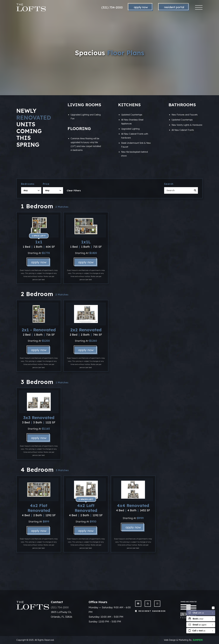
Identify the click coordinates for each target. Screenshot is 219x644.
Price (46, 184)
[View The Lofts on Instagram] (157, 604)
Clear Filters (74, 190)
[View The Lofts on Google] (148, 604)
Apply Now (141, 7)
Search (169, 184)
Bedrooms (28, 184)
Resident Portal (174, 7)
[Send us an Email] (138, 604)
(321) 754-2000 (112, 7)
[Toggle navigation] (199, 8)
